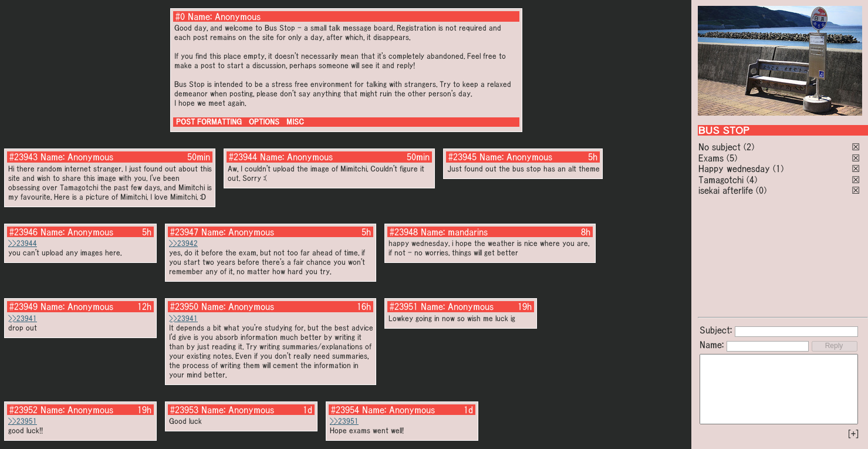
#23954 (345, 410)
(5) (732, 158)
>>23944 (23, 243)
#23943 (23, 157)
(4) (752, 180)
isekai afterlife (726, 190)
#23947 (184, 232)
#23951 (404, 306)
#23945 (462, 157)
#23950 (184, 306)
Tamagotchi (721, 180)
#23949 (23, 306)
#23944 (243, 157)
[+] (853, 434)
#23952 (23, 410)
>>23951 (23, 421)
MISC (295, 122)
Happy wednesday (734, 168)
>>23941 (23, 318)
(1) (778, 168)
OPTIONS (264, 122)
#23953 (184, 410)
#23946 (23, 232)
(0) (761, 190)
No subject (721, 147)
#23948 (404, 232)
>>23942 (183, 243)
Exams (711, 158)
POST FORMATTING (209, 122)
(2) (749, 147)
